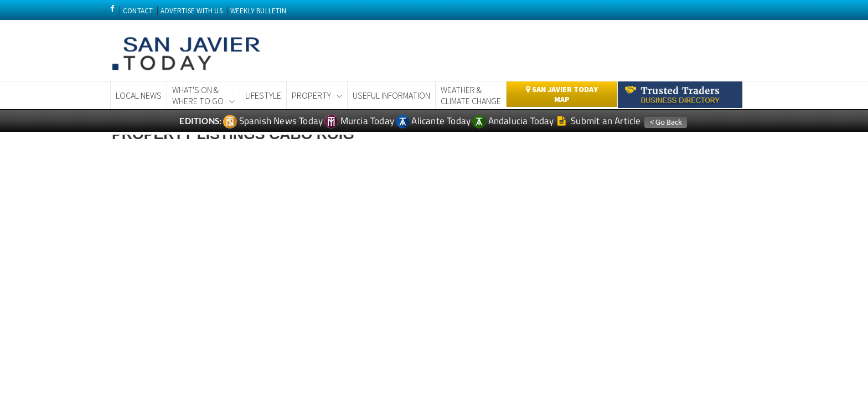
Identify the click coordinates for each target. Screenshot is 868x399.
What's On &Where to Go (198, 95)
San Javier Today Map (562, 94)
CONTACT (138, 11)
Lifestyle (263, 95)
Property (311, 95)
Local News (139, 95)
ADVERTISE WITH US (191, 11)
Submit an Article (599, 121)
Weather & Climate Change (471, 95)
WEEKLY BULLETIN (258, 11)
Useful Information (391, 95)
